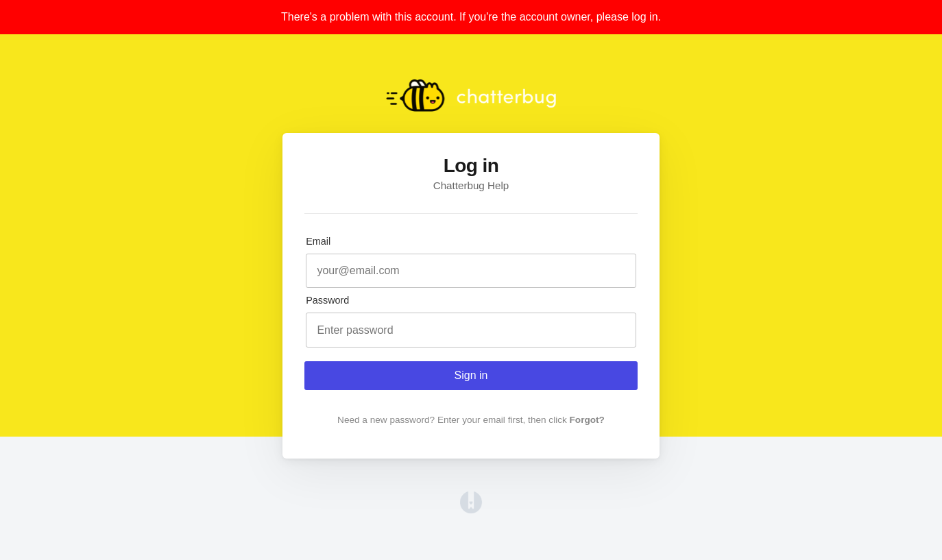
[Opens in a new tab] (471, 510)
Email (318, 241)
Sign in (471, 375)
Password (327, 300)
